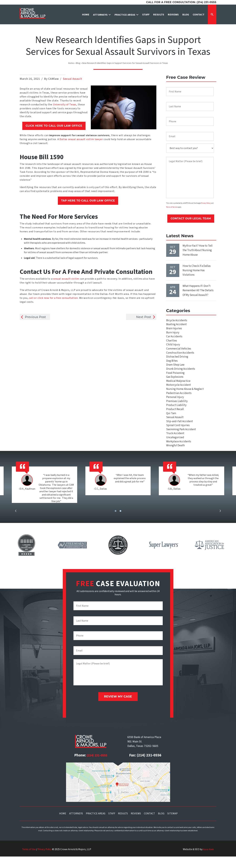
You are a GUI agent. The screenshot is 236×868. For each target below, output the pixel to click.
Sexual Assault (73, 79)
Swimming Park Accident (181, 441)
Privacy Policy (206, 203)
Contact (149, 825)
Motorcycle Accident (179, 392)
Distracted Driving (177, 361)
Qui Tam (171, 423)
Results (123, 825)
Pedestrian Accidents (179, 401)
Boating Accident (177, 326)
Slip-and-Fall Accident (179, 432)
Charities (172, 344)
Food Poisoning (176, 379)
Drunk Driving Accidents (181, 375)
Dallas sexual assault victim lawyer (81, 139)
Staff (112, 825)
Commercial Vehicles (179, 353)
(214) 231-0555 (97, 767)
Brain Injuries (174, 330)
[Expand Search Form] (212, 14)
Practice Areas (96, 825)
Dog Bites (172, 366)
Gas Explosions (175, 384)
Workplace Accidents (179, 454)
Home (71, 63)
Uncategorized (175, 450)
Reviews (136, 825)
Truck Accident (175, 446)
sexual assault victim (66, 279)
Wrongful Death (176, 459)
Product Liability (176, 415)
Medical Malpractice (178, 388)
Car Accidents (174, 339)
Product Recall (175, 419)
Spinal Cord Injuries (178, 437)
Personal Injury (175, 406)
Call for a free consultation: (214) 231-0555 (181, 2)
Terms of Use (29, 861)
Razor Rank (207, 861)
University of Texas (65, 105)
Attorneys (76, 825)
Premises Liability (177, 410)
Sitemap (172, 825)
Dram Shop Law (176, 370)
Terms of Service (172, 208)
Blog (78, 63)
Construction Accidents (180, 357)
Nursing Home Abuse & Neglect (185, 397)
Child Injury (173, 348)
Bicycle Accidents (177, 322)
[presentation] (16, 525)
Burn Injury (173, 335)
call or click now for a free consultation (53, 298)
